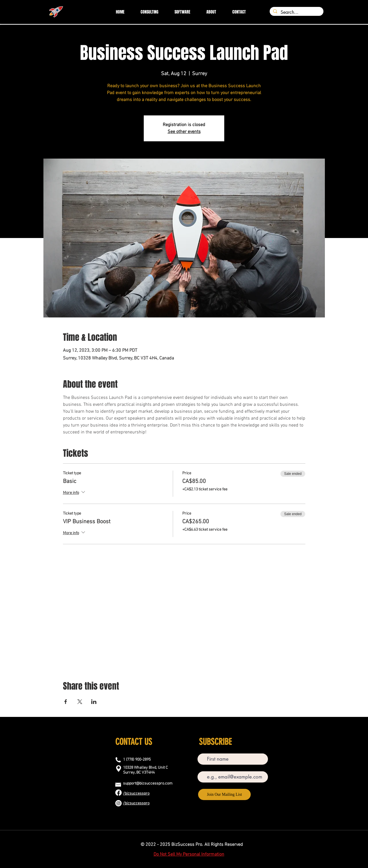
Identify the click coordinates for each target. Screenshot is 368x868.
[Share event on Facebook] (66, 702)
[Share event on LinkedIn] (94, 702)
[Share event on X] (80, 702)
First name (206, 749)
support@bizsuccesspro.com (148, 784)
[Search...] (296, 12)
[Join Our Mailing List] (224, 794)
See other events (184, 132)
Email (202, 767)
